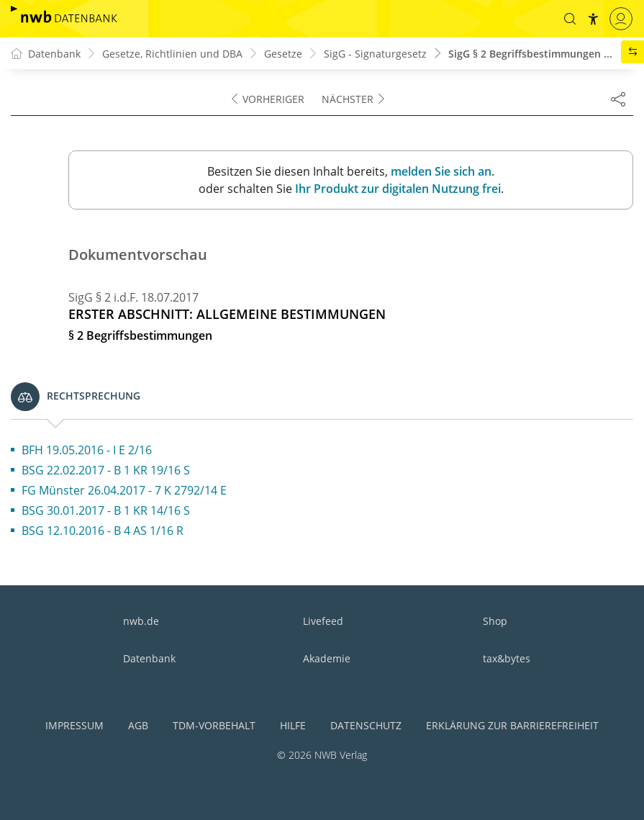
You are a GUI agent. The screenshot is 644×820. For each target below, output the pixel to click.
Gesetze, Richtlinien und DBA (172, 54)
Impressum (74, 725)
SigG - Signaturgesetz (375, 54)
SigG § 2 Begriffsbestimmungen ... (530, 54)
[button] (570, 19)
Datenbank (149, 658)
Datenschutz (366, 725)
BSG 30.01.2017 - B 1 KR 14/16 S (106, 510)
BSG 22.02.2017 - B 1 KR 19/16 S (106, 470)
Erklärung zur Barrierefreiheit (512, 725)
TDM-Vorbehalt (214, 725)
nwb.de (141, 621)
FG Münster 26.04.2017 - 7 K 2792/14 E (124, 490)
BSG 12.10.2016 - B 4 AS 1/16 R (103, 531)
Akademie (327, 658)
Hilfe (293, 725)
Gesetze (283, 54)
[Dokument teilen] (618, 99)
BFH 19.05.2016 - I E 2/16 (87, 450)
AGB (138, 725)
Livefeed (323, 621)
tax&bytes (507, 658)
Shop (495, 621)
